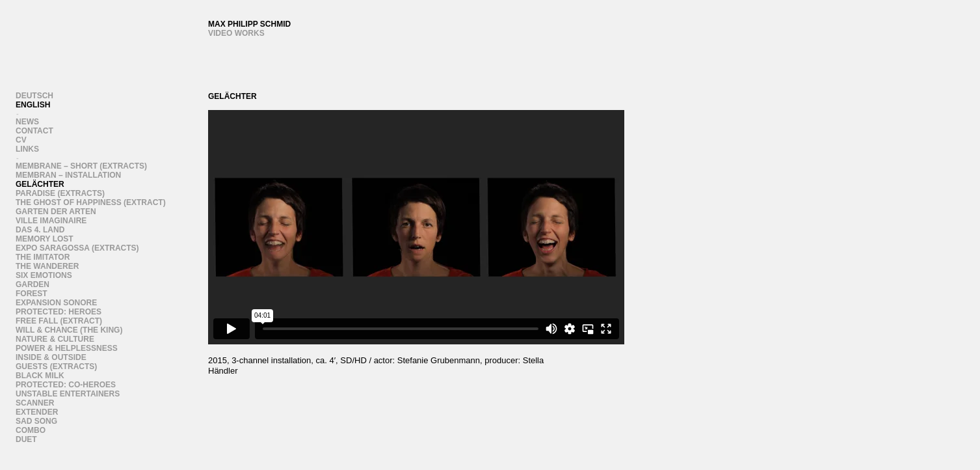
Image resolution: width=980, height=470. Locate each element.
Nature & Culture (55, 339)
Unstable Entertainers (68, 394)
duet (26, 439)
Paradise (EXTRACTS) (60, 193)
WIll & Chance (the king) (69, 330)
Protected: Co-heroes (66, 385)
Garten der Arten (56, 212)
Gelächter (40, 184)
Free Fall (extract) (59, 321)
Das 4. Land (40, 230)
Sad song (36, 421)
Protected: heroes (59, 312)
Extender (37, 412)
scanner (35, 403)
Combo (31, 430)
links (27, 149)
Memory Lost (45, 239)
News (27, 122)
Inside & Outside (51, 357)
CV (21, 140)
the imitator (43, 257)
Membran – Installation (68, 175)
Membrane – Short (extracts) (81, 166)
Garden (33, 284)
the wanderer (47, 266)
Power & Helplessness (67, 348)
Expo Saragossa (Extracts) (77, 248)
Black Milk (40, 376)
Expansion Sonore (56, 303)
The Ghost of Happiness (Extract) (91, 202)
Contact (34, 131)
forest (32, 294)
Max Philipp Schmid (249, 24)
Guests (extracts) (56, 366)
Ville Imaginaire (51, 221)
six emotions (44, 275)
